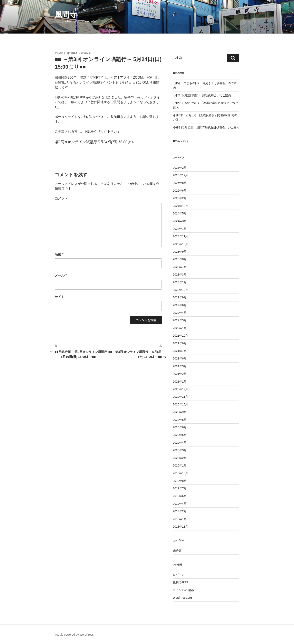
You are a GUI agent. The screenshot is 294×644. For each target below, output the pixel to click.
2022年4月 (180, 313)
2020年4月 (180, 443)
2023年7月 (180, 267)
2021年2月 (180, 374)
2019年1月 (180, 519)
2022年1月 (180, 328)
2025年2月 (180, 198)
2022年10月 (181, 290)
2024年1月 (180, 229)
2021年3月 (180, 366)
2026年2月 (180, 168)
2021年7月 (180, 351)
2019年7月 (180, 488)
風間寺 (66, 14)
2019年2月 (180, 511)
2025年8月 (180, 183)
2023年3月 (180, 275)
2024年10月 (181, 206)
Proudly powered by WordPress (74, 635)
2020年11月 (181, 397)
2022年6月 (180, 305)
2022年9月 (180, 297)
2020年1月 (180, 465)
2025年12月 (181, 175)
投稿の (181, 582)
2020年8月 (180, 420)
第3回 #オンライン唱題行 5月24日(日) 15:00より (95, 142)
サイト (60, 297)
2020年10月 (181, 404)
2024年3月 (180, 221)
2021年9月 (180, 343)
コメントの (183, 590)
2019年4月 (180, 504)
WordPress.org (182, 598)
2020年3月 (180, 450)
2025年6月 (180, 191)
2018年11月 (181, 527)
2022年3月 (180, 320)
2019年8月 (180, 481)
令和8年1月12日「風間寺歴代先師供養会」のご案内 (206, 127)
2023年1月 (180, 282)
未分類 (177, 551)
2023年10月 (181, 244)
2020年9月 (180, 412)
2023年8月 (180, 259)
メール (61, 275)
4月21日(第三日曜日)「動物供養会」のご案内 (202, 95)
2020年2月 (180, 458)
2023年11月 (181, 236)
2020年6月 (180, 427)
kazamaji (85, 53)
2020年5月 (180, 435)
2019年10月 (181, 473)
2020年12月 (181, 389)
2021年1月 (180, 382)
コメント (61, 198)
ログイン (179, 575)
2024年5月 (180, 213)
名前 (59, 254)
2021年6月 (180, 358)
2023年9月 (180, 252)
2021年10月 (181, 336)
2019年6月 (180, 496)
